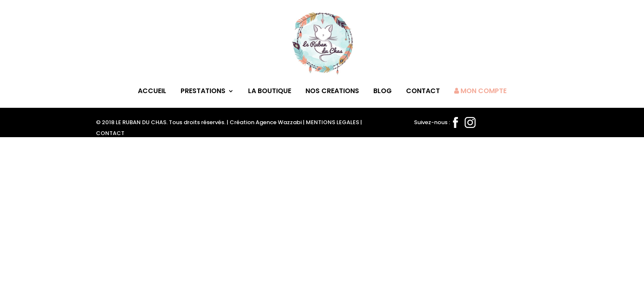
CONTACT (423, 92)
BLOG (383, 92)
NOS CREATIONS (332, 92)
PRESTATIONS (203, 92)
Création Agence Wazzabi (266, 122)
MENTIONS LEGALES (332, 122)
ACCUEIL (152, 92)
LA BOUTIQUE (270, 92)
